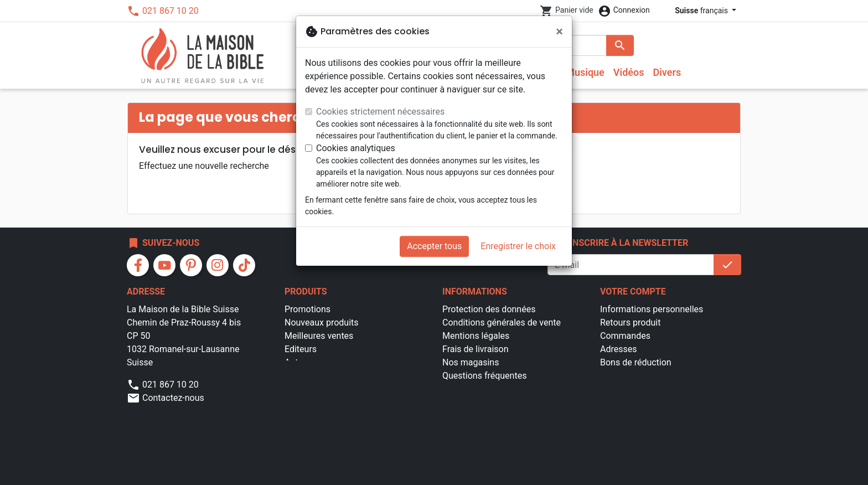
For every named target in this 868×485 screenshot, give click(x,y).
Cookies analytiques (356, 148)
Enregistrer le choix (518, 246)
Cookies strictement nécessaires (380, 112)
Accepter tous (434, 246)
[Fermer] (559, 32)
